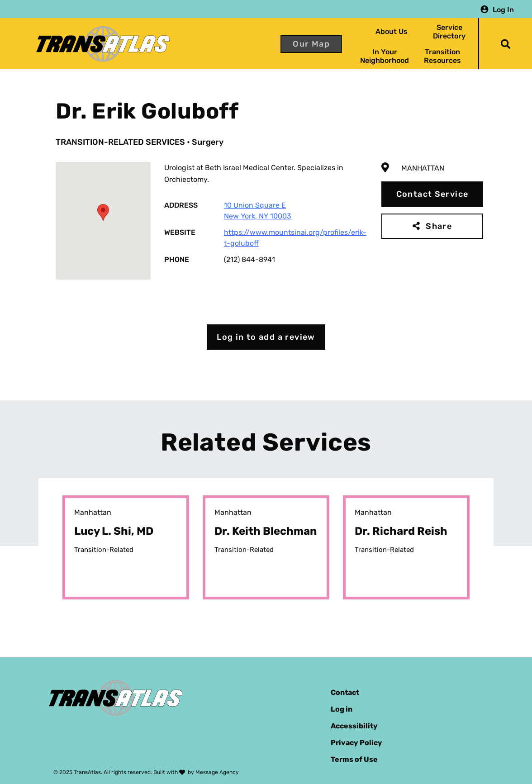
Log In (503, 9)
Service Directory (449, 32)
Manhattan (423, 168)
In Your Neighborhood (385, 56)
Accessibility (354, 726)
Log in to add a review (266, 337)
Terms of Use (354, 759)
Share (439, 226)
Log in (342, 709)
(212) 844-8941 (249, 259)
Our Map (311, 44)
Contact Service (432, 194)
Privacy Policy (356, 743)
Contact (345, 692)
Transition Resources (442, 56)
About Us (392, 31)
